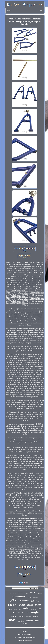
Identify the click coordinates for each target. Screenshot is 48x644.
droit (32, 601)
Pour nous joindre (25, 634)
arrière (22, 605)
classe (29, 616)
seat (30, 597)
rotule (30, 605)
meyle (38, 621)
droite (14, 616)
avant (22, 612)
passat (40, 593)
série (25, 624)
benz (9, 593)
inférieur (22, 617)
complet (30, 621)
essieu (26, 608)
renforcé (36, 617)
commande (35, 598)
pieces (27, 593)
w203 (15, 609)
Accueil (25, 631)
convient (21, 621)
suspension (19, 596)
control (10, 609)
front (38, 601)
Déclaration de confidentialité (25, 637)
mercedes (24, 601)
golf (20, 609)
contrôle (21, 593)
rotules (34, 609)
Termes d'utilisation (25, 641)
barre (14, 593)
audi (14, 612)
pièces (14, 600)
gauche (12, 605)
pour (38, 604)
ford (39, 609)
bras (12, 620)
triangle (33, 612)
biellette (33, 593)
